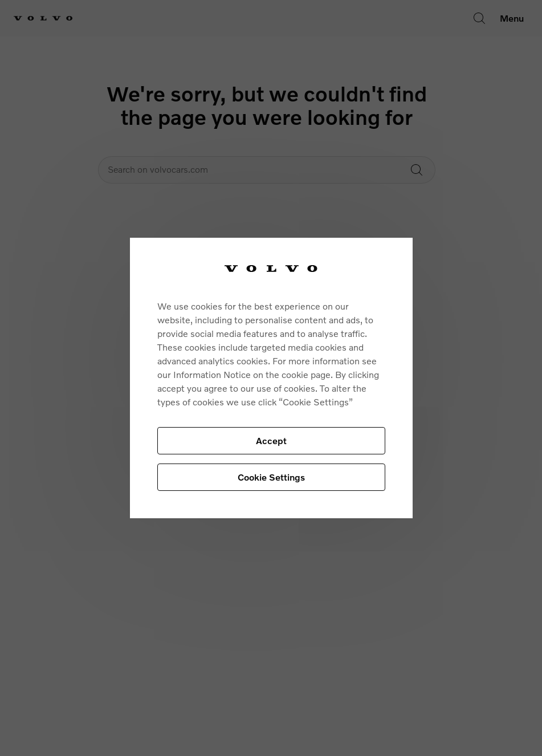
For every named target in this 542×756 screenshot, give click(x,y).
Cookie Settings (271, 477)
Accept (271, 440)
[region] (271, 378)
